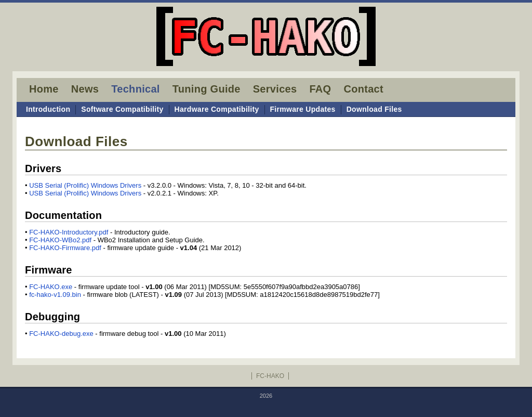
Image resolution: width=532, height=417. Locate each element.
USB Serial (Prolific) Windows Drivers (85, 185)
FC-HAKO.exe (51, 287)
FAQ (320, 89)
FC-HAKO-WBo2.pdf (60, 240)
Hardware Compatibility (217, 109)
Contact (363, 89)
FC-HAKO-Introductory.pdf (69, 232)
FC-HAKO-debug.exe (61, 334)
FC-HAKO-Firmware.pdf (65, 248)
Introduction (48, 109)
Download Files (374, 109)
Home (44, 89)
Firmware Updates (303, 109)
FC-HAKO (270, 376)
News (85, 89)
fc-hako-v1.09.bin (55, 295)
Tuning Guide (207, 89)
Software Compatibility (122, 109)
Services (275, 89)
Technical (135, 89)
